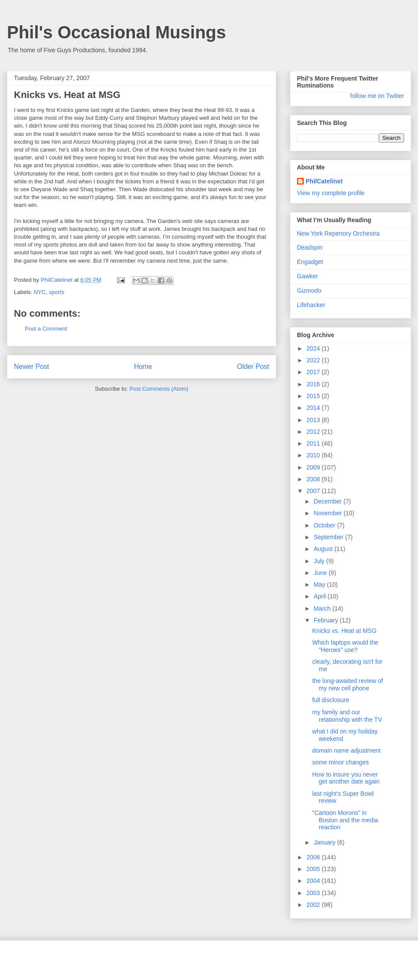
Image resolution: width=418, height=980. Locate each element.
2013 (314, 420)
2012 (314, 432)
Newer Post (32, 367)
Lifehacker (311, 305)
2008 (314, 479)
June (321, 573)
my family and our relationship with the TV (347, 716)
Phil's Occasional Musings (116, 32)
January (325, 842)
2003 (314, 893)
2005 (314, 869)
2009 (314, 467)
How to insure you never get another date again (346, 778)
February (327, 620)
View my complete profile (331, 193)
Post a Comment (46, 329)
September (329, 537)
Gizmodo (309, 291)
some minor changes (340, 762)
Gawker (307, 276)
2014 (314, 408)
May (320, 585)
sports (56, 292)
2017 (314, 372)
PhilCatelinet (324, 181)
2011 (314, 443)
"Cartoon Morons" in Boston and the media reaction (345, 820)
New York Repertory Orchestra (338, 233)
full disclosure (331, 700)
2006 (314, 857)
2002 (314, 905)
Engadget (310, 262)
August (324, 549)
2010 (314, 455)
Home (143, 367)
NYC (40, 292)
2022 (314, 360)
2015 (314, 396)
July (320, 561)
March (323, 608)
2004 (314, 881)
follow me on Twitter (377, 96)
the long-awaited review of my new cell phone (348, 684)
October (325, 525)
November (328, 513)
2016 (314, 384)
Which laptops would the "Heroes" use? (345, 646)
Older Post (253, 367)
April (320, 596)
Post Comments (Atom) (159, 389)
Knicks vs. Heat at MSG (344, 631)
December (328, 501)
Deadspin (310, 247)
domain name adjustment (346, 750)
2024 (314, 348)
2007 (314, 491)
